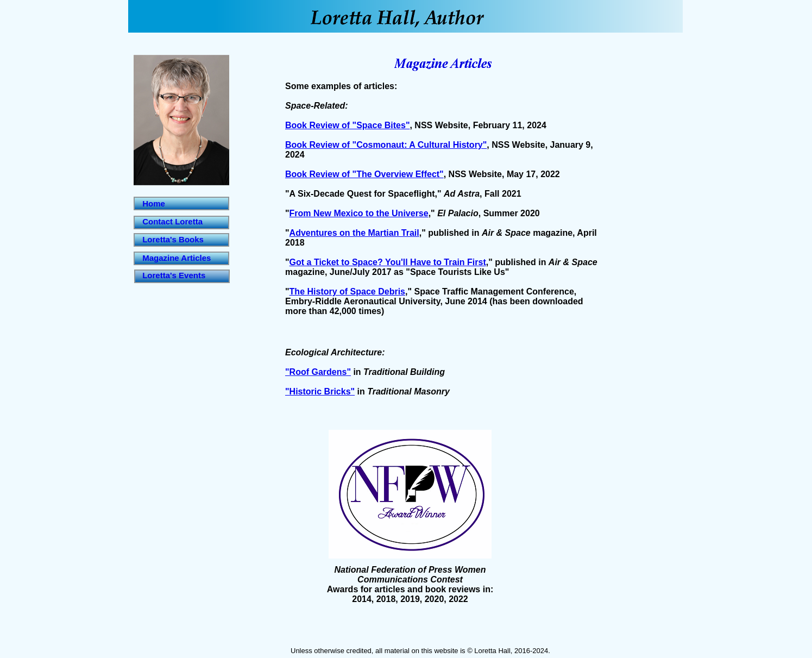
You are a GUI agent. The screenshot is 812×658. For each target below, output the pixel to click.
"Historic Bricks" (320, 391)
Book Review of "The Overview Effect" (364, 174)
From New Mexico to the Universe (359, 213)
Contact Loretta (172, 221)
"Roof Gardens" (318, 372)
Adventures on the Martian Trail (354, 233)
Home (154, 203)
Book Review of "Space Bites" (347, 125)
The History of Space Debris (347, 292)
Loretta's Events (174, 275)
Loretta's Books (173, 239)
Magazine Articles (177, 258)
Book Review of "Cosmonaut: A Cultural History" (386, 145)
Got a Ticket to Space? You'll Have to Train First (388, 262)
